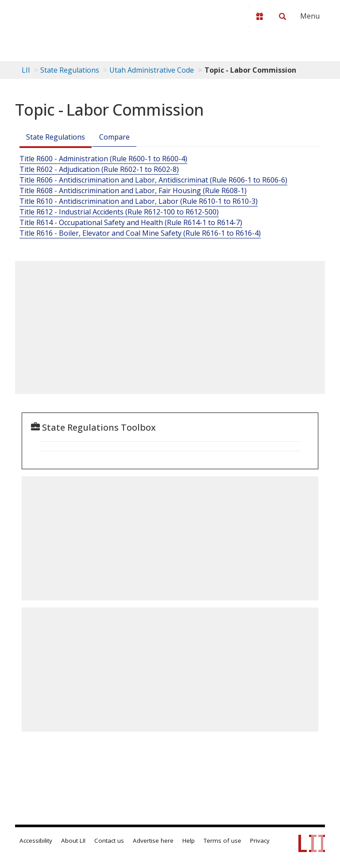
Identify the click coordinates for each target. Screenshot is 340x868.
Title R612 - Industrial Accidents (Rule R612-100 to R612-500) (119, 212)
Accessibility (36, 841)
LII (26, 70)
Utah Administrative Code (152, 70)
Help (189, 841)
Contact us (109, 841)
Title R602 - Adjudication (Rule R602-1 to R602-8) (99, 169)
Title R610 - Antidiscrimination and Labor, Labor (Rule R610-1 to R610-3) (139, 201)
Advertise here (153, 841)
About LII (73, 841)
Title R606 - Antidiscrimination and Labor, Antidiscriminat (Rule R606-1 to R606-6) (153, 180)
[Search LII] (282, 16)
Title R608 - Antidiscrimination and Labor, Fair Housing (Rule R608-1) (133, 191)
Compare (114, 137)
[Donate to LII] (259, 16)
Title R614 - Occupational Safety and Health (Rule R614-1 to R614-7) (131, 222)
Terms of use (222, 841)
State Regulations (70, 70)
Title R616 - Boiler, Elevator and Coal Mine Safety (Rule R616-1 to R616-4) (140, 233)
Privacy (260, 841)
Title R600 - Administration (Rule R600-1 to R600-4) (103, 159)
